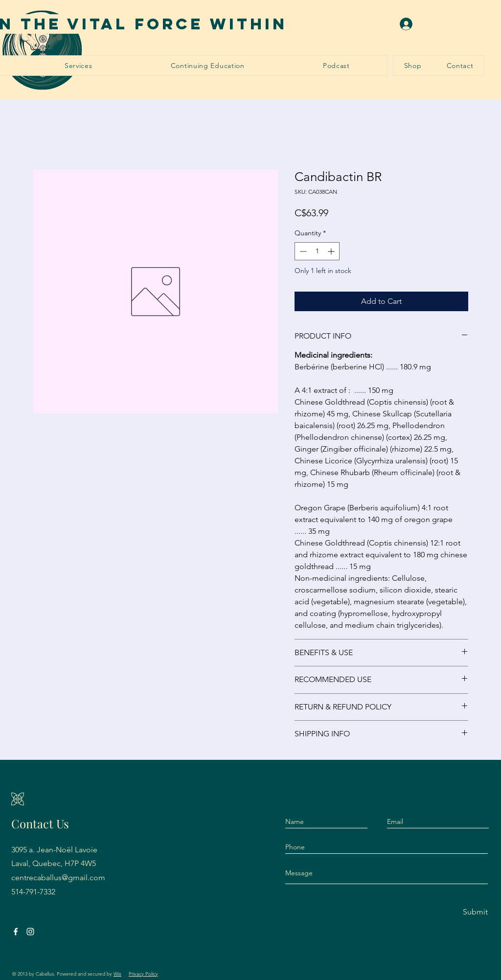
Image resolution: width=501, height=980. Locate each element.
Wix (117, 974)
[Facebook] (16, 932)
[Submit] (467, 912)
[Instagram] (30, 932)
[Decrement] (302, 251)
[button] (79, 66)
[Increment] (332, 251)
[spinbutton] (317, 251)
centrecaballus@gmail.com (58, 877)
